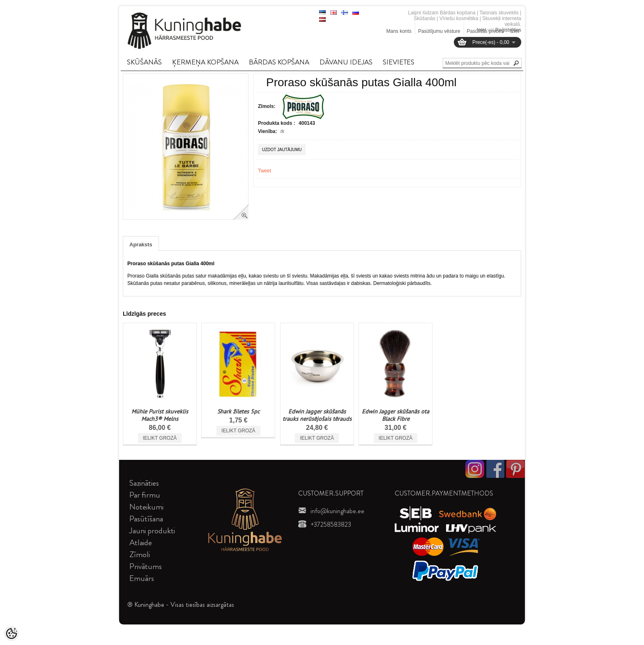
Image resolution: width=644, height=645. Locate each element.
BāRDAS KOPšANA (279, 62)
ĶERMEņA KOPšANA (205, 62)
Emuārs (142, 578)
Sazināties (144, 483)
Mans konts (399, 31)
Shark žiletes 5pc (238, 411)
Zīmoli (140, 554)
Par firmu (145, 495)
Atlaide (141, 543)
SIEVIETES (399, 62)
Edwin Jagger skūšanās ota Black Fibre (396, 415)
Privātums (146, 566)
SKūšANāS (144, 62)
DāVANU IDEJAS (346, 62)
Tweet (264, 171)
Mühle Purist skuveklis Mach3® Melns (160, 415)
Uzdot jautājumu (282, 150)
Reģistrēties (508, 30)
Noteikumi (146, 507)
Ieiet (482, 30)
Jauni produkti (152, 531)
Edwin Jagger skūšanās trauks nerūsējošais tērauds (317, 415)
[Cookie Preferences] (11, 634)
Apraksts (141, 244)
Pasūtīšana (146, 519)
